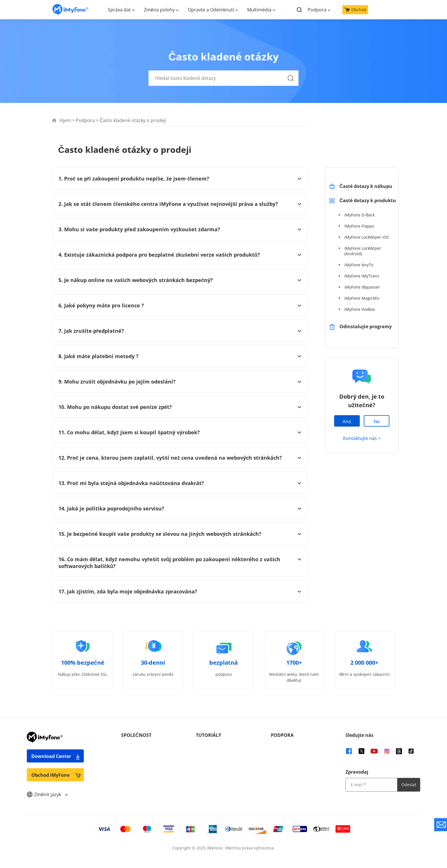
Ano (347, 421)
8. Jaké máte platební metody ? (180, 356)
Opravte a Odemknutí (211, 10)
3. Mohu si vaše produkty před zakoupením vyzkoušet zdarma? (180, 229)
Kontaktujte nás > (362, 438)
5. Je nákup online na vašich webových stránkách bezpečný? (180, 280)
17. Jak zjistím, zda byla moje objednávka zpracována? (180, 591)
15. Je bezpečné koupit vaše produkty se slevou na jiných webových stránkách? (180, 534)
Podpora (317, 10)
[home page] (70, 10)
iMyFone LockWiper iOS (367, 237)
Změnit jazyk (47, 794)
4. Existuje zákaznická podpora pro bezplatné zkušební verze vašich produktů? (180, 255)
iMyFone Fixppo (359, 226)
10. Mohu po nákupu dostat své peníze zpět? (180, 407)
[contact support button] (441, 825)
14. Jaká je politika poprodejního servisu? (180, 508)
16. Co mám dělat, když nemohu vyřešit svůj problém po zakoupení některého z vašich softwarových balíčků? (180, 563)
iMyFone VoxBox (360, 309)
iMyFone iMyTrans (362, 276)
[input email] (371, 785)
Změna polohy (159, 10)
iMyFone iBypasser (362, 287)
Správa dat (119, 10)
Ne (377, 421)
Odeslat (409, 785)
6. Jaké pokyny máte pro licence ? (180, 305)
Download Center (56, 756)
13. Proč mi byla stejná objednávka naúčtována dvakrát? (180, 483)
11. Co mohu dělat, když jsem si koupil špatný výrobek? (180, 432)
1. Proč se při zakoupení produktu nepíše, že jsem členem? (180, 179)
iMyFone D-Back (359, 215)
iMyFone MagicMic (362, 298)
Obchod (355, 10)
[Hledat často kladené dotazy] (223, 78)
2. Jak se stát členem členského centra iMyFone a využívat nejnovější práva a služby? (180, 204)
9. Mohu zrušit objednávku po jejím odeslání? (180, 382)
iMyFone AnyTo (359, 265)
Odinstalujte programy (366, 326)
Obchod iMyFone (56, 775)
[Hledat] (291, 85)
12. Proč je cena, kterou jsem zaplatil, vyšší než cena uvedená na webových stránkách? (180, 458)
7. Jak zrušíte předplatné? (180, 331)
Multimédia (259, 10)
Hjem (65, 120)
